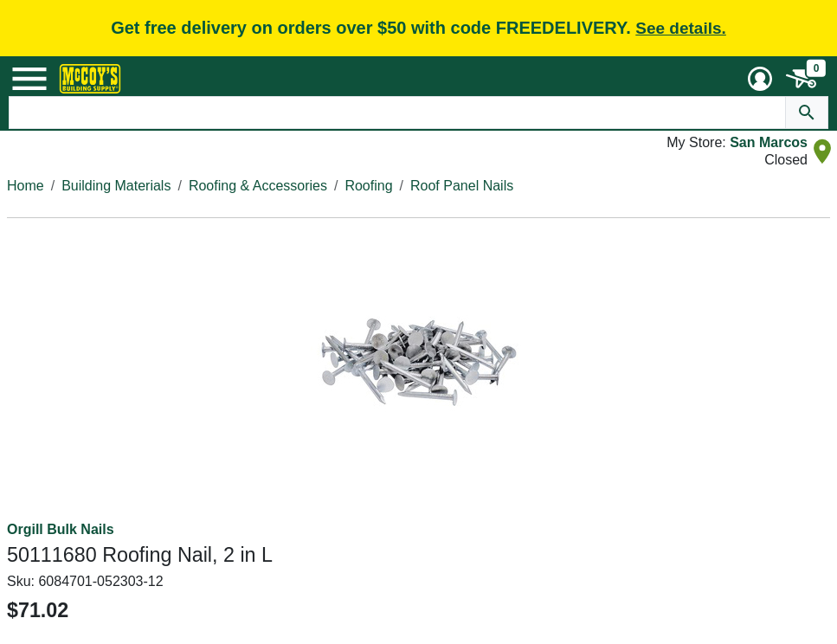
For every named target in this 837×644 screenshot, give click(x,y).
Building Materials (116, 186)
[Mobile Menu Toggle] (29, 79)
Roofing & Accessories (258, 186)
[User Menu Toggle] (760, 79)
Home (26, 186)
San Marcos (769, 142)
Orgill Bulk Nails (61, 529)
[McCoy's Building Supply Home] (90, 79)
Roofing (368, 186)
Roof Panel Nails (462, 186)
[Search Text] (398, 113)
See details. (681, 28)
